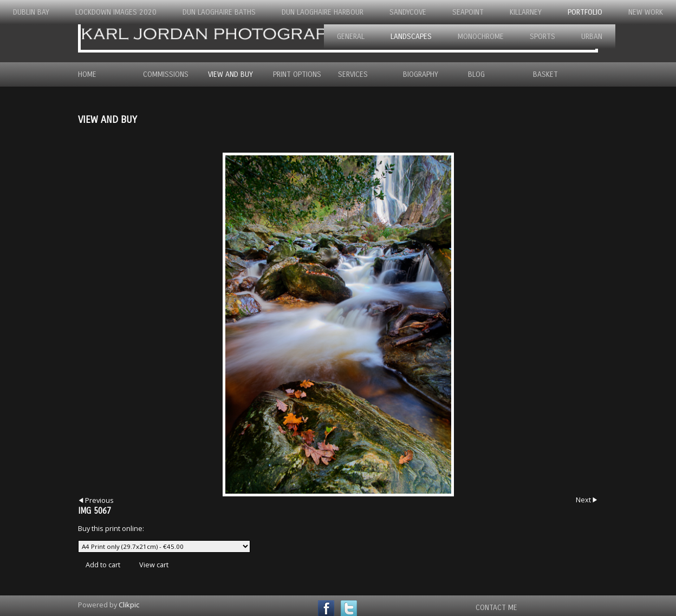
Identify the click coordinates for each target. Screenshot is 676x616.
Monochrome (481, 37)
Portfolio (585, 12)
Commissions (166, 74)
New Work (646, 12)
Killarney (526, 12)
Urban (592, 37)
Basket (545, 74)
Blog (476, 74)
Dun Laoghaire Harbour (323, 12)
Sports (542, 37)
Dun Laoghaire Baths (219, 12)
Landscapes (411, 37)
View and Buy (230, 74)
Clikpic (129, 605)
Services (353, 74)
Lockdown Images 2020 (116, 12)
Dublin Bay (31, 12)
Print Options (297, 74)
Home (87, 74)
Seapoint (468, 12)
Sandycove (408, 12)
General (351, 37)
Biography (421, 74)
